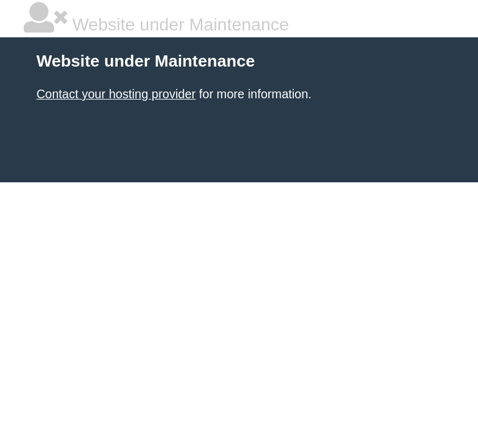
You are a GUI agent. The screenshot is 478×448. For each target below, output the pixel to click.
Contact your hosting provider (116, 94)
